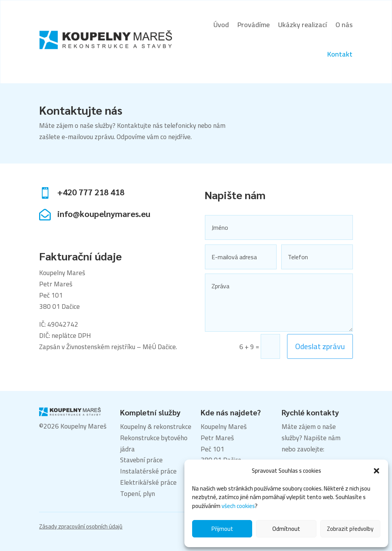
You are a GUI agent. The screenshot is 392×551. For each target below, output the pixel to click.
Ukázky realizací (303, 25)
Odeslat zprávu (320, 346)
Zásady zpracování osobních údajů (81, 526)
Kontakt (340, 54)
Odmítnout (286, 529)
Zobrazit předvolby (350, 529)
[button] (377, 471)
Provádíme (254, 25)
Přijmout (222, 529)
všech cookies (238, 506)
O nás (344, 25)
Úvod (221, 25)
